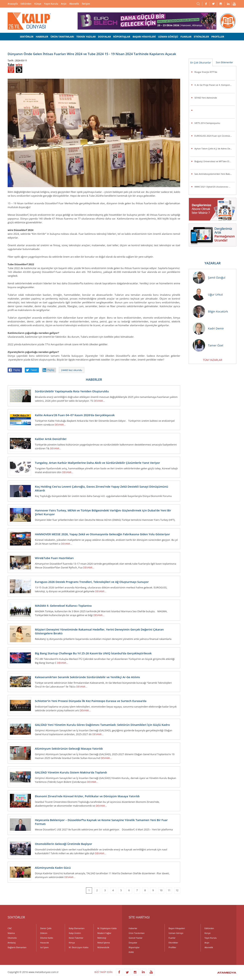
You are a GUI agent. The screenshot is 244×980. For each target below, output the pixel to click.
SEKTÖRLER (27, 37)
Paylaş (17, 370)
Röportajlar (134, 947)
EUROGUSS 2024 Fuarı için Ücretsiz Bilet (215, 136)
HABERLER (42, 37)
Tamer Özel (208, 345)
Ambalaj (12, 943)
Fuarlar (172, 938)
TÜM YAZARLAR (212, 360)
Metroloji (102, 938)
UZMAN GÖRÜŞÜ (168, 37)
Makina (11, 933)
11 (169, 890)
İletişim (86, 4)
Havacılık (45, 943)
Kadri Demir (208, 328)
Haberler (133, 928)
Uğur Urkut (208, 294)
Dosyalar (133, 943)
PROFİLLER (218, 37)
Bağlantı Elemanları (17, 947)
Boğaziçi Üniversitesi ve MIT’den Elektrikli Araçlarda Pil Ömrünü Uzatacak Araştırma (215, 161)
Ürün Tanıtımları (137, 933)
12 (177, 890)
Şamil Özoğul (209, 278)
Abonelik (74, 4)
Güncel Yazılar (136, 938)
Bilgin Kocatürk (210, 311)
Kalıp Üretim (75, 933)
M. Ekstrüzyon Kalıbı (79, 947)
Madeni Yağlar (104, 933)
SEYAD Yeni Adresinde (206, 98)
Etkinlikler (173, 943)
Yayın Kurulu (51, 4)
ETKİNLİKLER (201, 37)
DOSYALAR (104, 37)
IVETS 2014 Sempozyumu (207, 123)
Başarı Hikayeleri (177, 928)
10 (161, 890)
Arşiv (64, 4)
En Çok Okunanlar (201, 63)
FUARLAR (186, 37)
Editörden (26, 4)
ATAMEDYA (227, 973)
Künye (38, 4)
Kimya (72, 943)
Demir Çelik (46, 928)
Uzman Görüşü (176, 933)
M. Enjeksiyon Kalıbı (107, 928)
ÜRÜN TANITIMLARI (62, 37)
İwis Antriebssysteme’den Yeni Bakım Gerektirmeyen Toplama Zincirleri (215, 174)
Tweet (34, 370)
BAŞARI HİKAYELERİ (144, 37)
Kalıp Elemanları (77, 928)
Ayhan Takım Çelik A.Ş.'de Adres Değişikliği (215, 149)
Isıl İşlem (44, 947)
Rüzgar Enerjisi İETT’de (206, 72)
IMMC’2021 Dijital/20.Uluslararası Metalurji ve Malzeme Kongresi (215, 187)
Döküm (44, 933)
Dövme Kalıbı (47, 938)
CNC (10, 928)
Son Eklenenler (224, 62)
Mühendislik (103, 947)
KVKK (131, 952)
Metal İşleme (104, 943)
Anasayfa (13, 4)
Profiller (172, 947)
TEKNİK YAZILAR (86, 37)
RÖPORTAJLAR (122, 37)
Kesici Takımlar (76, 938)
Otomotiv (12, 938)
